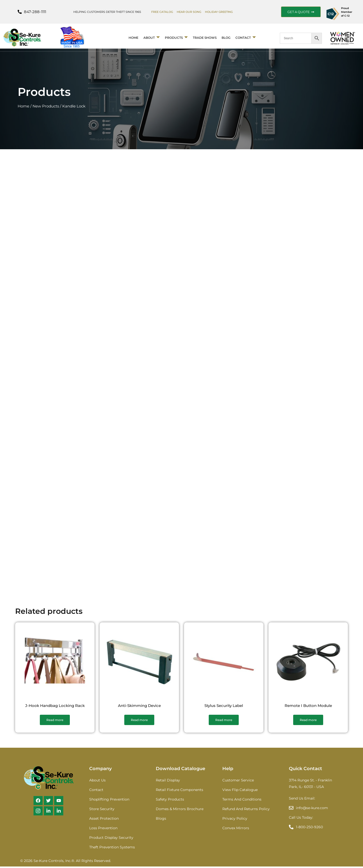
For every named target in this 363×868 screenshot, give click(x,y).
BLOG (226, 38)
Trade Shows (205, 38)
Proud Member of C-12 (347, 12)
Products (176, 38)
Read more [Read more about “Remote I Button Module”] (308, 721)
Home (133, 38)
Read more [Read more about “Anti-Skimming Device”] (139, 721)
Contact (246, 38)
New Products (46, 106)
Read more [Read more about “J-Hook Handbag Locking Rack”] (55, 721)
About (152, 38)
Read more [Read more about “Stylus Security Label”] (224, 721)
